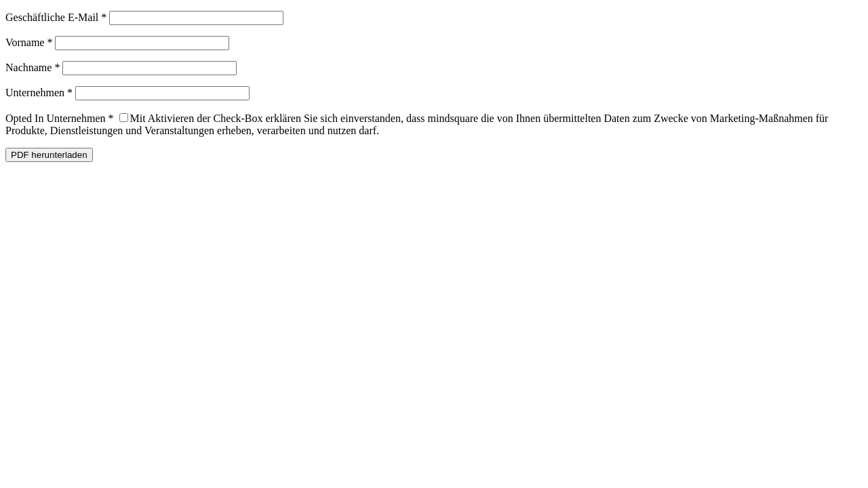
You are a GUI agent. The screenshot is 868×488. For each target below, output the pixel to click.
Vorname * (29, 42)
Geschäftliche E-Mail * (56, 17)
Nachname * (33, 67)
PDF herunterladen (49, 155)
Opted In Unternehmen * (60, 118)
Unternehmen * (39, 93)
